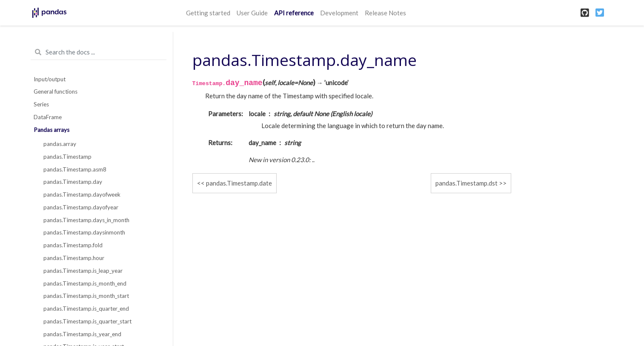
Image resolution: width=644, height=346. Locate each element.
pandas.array (60, 144)
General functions (56, 92)
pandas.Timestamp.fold (73, 245)
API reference (294, 13)
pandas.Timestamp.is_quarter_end (86, 309)
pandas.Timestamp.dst (467, 183)
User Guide (252, 13)
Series (41, 104)
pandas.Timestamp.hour (74, 258)
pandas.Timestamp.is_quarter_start (87, 321)
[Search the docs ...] (99, 52)
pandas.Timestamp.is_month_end (85, 283)
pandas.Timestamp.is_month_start (86, 296)
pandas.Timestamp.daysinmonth (84, 232)
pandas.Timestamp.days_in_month (86, 220)
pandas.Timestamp (67, 157)
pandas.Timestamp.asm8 (75, 169)
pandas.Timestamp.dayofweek (82, 194)
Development (339, 13)
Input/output (50, 79)
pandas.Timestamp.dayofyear (81, 207)
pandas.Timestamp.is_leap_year (83, 271)
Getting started (208, 13)
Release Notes (385, 13)
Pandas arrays (52, 130)
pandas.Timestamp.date (239, 183)
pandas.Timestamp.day (73, 182)
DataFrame (48, 117)
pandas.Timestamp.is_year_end (82, 334)
